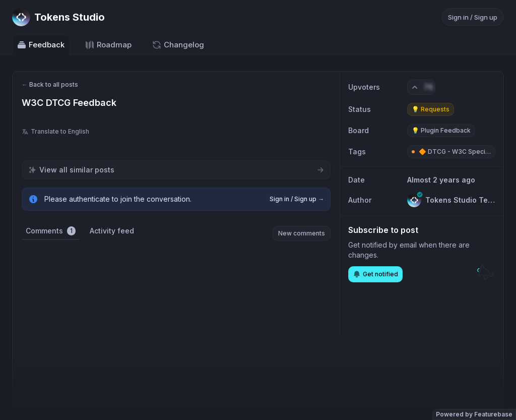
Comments (51, 231)
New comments (302, 233)
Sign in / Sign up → (297, 199)
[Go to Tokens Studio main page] (58, 17)
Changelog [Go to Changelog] (178, 45)
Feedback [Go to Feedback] (41, 45)
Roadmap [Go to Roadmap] (108, 45)
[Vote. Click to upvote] (421, 87)
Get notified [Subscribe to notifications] (375, 274)
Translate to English (55, 131)
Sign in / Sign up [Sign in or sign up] (473, 17)
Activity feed (112, 231)
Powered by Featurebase (474, 414)
